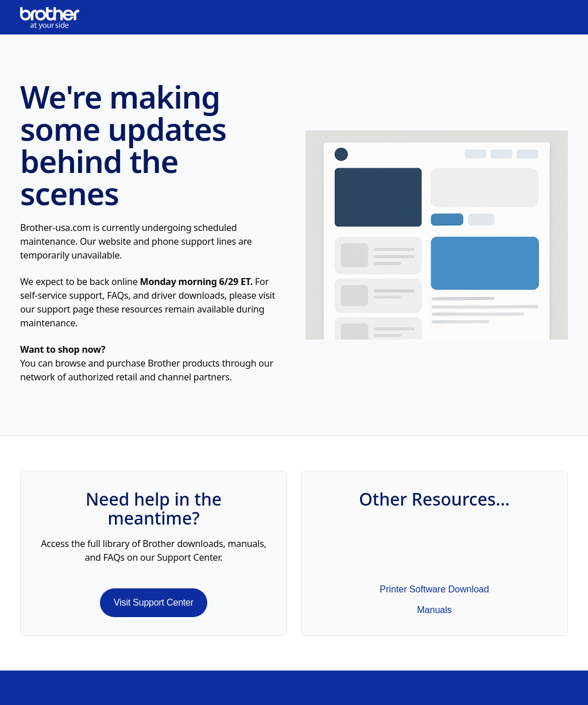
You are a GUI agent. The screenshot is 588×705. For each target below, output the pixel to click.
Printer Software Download (434, 589)
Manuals (434, 610)
